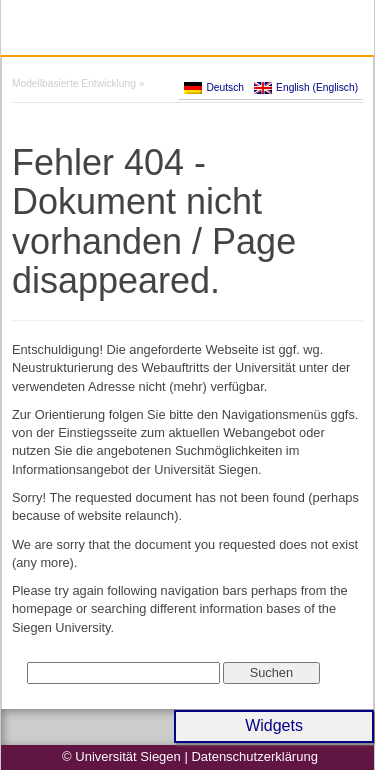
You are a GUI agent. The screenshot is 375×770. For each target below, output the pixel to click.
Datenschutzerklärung (254, 756)
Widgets (274, 725)
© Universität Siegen (121, 756)
